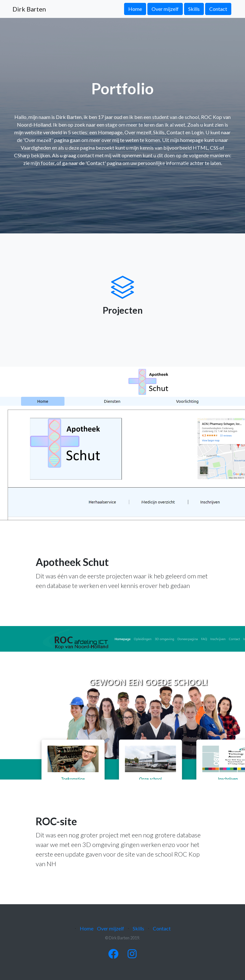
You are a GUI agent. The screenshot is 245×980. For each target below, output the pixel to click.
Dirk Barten (29, 9)
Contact (218, 9)
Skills (194, 9)
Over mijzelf (165, 9)
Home (135, 9)
